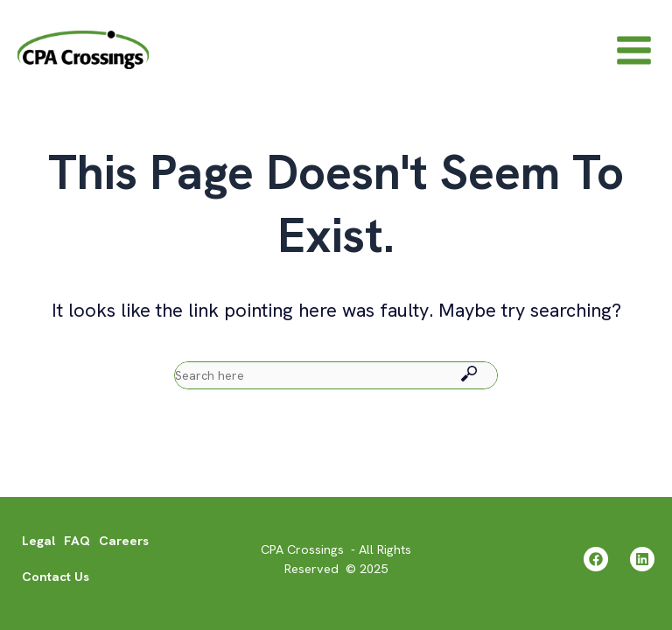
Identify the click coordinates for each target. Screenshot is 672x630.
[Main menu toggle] (634, 49)
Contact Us (56, 576)
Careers (124, 540)
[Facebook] (596, 559)
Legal (38, 540)
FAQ (77, 540)
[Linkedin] (642, 559)
